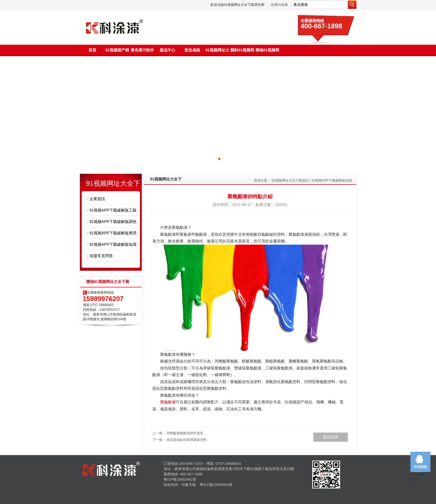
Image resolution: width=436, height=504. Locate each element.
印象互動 (189, 485)
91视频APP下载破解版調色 (113, 222)
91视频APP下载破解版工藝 (113, 210)
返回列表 (331, 437)
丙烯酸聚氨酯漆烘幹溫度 (185, 433)
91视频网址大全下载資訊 (290, 180)
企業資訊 (97, 199)
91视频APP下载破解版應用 (113, 233)
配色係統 (192, 50)
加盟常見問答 (101, 256)
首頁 (92, 50)
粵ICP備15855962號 (180, 479)
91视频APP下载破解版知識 (113, 244)
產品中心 (167, 50)
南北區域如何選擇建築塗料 (187, 440)
